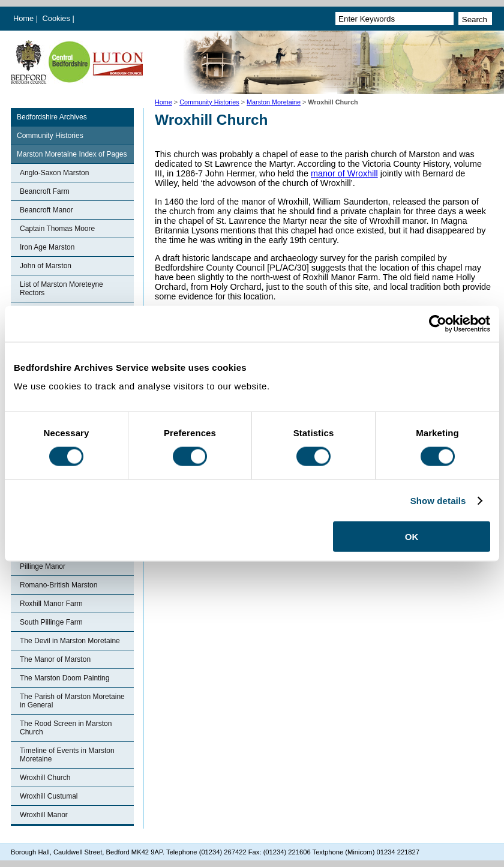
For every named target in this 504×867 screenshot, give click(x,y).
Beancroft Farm (45, 191)
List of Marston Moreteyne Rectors (61, 289)
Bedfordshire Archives (52, 117)
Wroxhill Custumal (49, 796)
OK (412, 537)
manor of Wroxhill (344, 173)
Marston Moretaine (274, 102)
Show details (438, 500)
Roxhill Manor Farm (51, 604)
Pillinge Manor (43, 566)
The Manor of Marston (55, 659)
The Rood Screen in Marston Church (66, 728)
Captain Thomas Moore (57, 229)
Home (23, 18)
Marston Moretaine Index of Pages (72, 154)
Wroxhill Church (45, 778)
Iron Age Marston (47, 247)
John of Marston (46, 266)
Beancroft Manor (46, 210)
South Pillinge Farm (51, 622)
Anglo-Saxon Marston (54, 173)
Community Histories (209, 102)
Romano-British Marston (58, 585)
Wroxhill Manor (44, 815)
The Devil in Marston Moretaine (70, 641)
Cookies (58, 18)
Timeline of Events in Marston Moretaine (67, 755)
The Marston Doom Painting (64, 678)
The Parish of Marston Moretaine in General (72, 701)
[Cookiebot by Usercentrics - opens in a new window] (438, 323)
